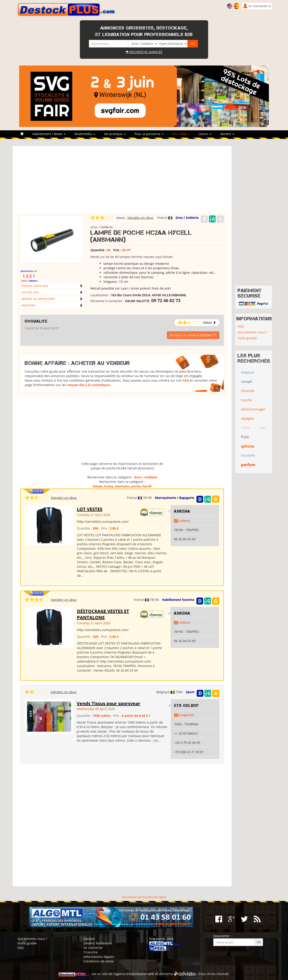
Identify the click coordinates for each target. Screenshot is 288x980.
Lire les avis (30, 292)
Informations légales (99, 957)
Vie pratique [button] (115, 134)
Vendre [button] (227, 134)
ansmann (122, 486)
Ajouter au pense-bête (38, 299)
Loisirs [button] (205, 134)
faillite (246, 428)
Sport (190, 692)
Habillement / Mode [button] (49, 134)
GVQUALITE (36, 321)
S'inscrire (90, 952)
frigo (263, 428)
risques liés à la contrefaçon (89, 385)
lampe (98, 486)
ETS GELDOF (187, 706)
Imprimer (28, 305)
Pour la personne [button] (149, 134)
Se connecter (93, 948)
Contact (89, 939)
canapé (246, 381)
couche (246, 400)
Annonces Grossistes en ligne (144, 897)
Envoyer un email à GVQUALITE (193, 335)
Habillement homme (178, 600)
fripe (245, 437)
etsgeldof (187, 715)
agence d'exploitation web (134, 974)
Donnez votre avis (35, 286)
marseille (248, 455)
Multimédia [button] (85, 134)
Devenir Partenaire (98, 943)
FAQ (186, 380)
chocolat (247, 391)
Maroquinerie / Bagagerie (175, 498)
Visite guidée (247, 338)
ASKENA (182, 511)
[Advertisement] (122, 182)
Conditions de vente (99, 961)
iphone (248, 446)
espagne (247, 418)
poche (136, 486)
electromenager (253, 409)
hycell (147, 486)
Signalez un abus (140, 218)
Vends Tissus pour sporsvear (108, 703)
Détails (121, 218)
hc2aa (109, 486)
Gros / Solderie (187, 218)
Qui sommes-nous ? (252, 332)
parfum (248, 465)
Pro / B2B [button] (181, 134)
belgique (248, 372)
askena (185, 521)
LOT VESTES (90, 509)
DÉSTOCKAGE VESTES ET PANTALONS (103, 614)
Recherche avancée (144, 52)
